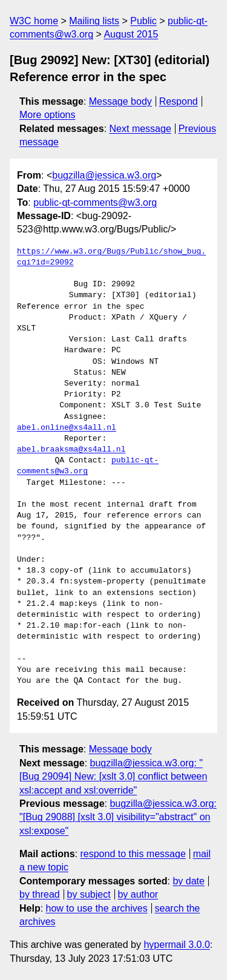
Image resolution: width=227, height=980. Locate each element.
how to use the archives (97, 908)
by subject (89, 894)
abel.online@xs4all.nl (67, 428)
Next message (140, 129)
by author (138, 894)
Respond (179, 101)
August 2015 (131, 34)
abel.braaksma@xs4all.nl (71, 450)
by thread (40, 894)
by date (188, 881)
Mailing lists (94, 21)
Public (143, 21)
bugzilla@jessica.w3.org (104, 175)
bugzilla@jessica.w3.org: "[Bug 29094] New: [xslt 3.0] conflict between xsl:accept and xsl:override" (113, 777)
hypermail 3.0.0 (176, 945)
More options (48, 115)
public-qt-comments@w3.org (95, 202)
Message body (120, 101)
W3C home (34, 21)
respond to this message (133, 854)
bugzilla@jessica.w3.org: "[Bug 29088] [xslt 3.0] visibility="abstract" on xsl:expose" (118, 817)
